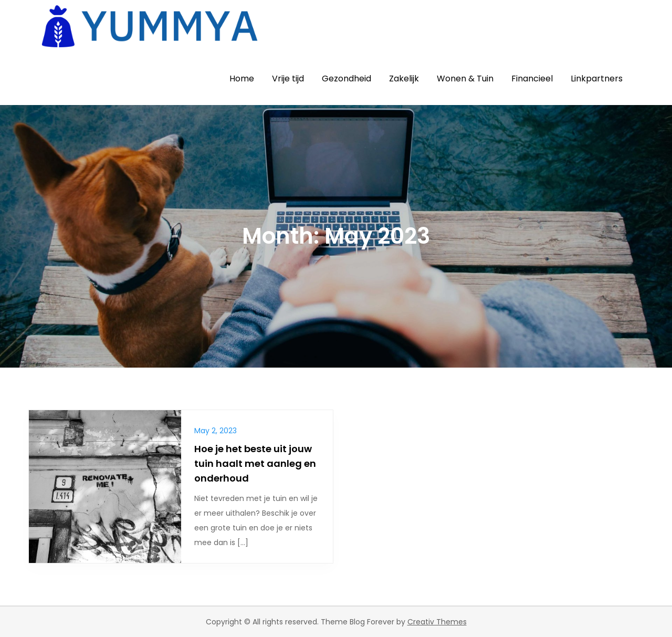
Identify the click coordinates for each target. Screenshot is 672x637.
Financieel (532, 79)
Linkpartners (597, 79)
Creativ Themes (437, 622)
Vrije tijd (288, 79)
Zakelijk (404, 79)
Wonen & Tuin (465, 79)
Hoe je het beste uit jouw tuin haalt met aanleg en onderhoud (255, 463)
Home (242, 79)
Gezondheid (346, 79)
